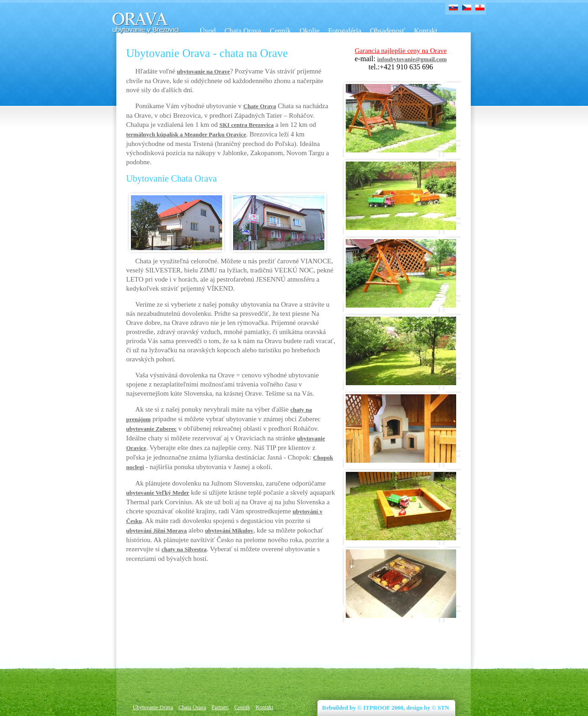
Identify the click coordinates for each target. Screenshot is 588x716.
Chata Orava (243, 31)
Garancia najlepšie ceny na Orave (401, 51)
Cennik (242, 707)
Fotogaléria (345, 31)
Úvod (208, 31)
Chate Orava (260, 106)
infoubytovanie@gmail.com (412, 59)
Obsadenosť (388, 31)
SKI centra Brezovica (247, 125)
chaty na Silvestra (184, 549)
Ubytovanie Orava (153, 707)
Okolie (310, 31)
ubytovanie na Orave (203, 71)
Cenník (280, 31)
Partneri (220, 707)
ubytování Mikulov (229, 530)
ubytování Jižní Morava (157, 530)
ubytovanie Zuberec (152, 429)
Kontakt (426, 31)
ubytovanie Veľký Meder (158, 493)
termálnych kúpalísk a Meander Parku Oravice (186, 134)
